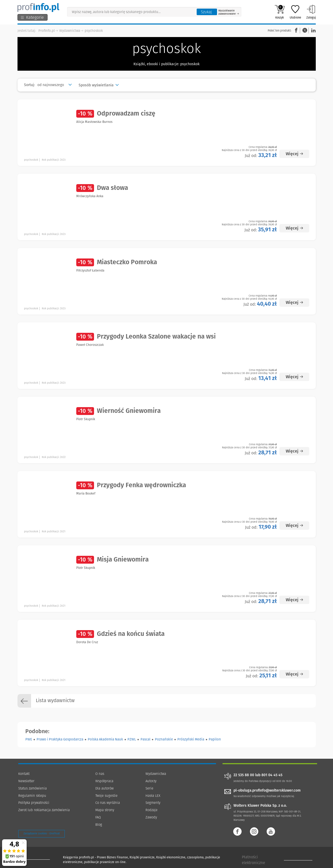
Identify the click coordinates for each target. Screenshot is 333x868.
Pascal (145, 739)
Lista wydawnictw (46, 701)
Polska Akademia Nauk (105, 739)
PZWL (132, 739)
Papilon (215, 739)
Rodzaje (151, 810)
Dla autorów (104, 788)
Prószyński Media (191, 739)
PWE (29, 739)
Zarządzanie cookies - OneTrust (42, 834)
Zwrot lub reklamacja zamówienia (44, 810)
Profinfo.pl (47, 31)
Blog (99, 825)
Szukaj (206, 12)
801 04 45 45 (272, 775)
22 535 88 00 (244, 775)
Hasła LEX (153, 796)
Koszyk (280, 12)
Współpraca (104, 781)
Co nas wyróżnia (108, 803)
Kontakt (24, 774)
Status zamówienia (33, 788)
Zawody (151, 817)
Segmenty (153, 803)
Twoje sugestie (106, 796)
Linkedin (313, 30)
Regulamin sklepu (32, 796)
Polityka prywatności (34, 803)
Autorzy (151, 781)
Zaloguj (311, 12)
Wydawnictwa (70, 31)
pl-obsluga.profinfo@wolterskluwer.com (267, 790)
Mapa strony (105, 810)
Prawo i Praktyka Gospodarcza (60, 739)
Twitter (305, 30)
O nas (100, 774)
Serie (149, 788)
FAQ (98, 817)
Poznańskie (164, 739)
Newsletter (26, 781)
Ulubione (295, 12)
